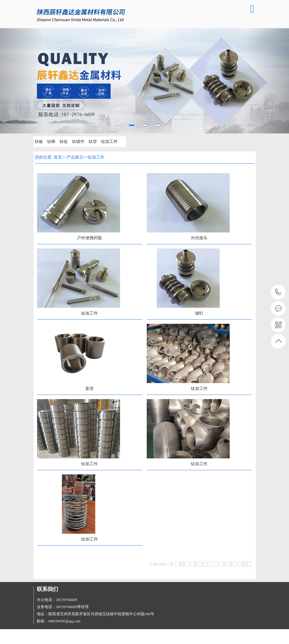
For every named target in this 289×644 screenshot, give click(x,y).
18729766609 (278, 292)
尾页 (245, 564)
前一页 (199, 564)
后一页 (228, 564)
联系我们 (47, 589)
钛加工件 (109, 142)
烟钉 (199, 313)
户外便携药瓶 (90, 238)
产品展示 (75, 157)
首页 (58, 157)
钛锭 (64, 142)
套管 (90, 389)
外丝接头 (199, 238)
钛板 (39, 142)
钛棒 (51, 142)
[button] (22, 81)
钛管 (93, 142)
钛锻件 (78, 142)
